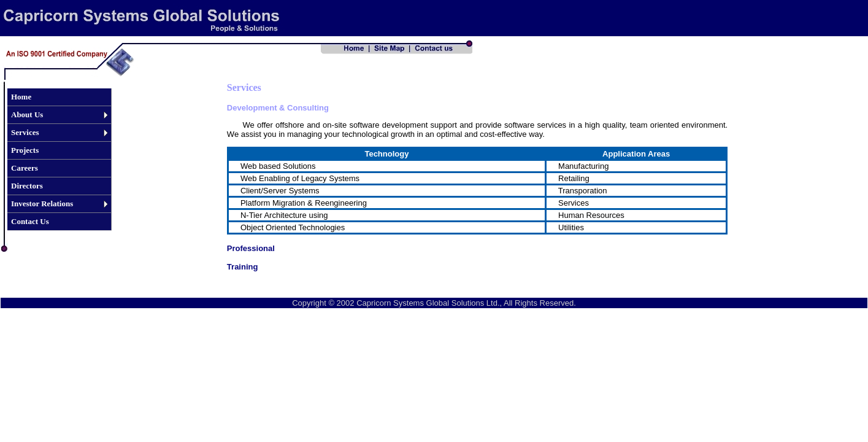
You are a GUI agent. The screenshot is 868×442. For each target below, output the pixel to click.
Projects (25, 150)
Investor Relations (42, 204)
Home (21, 97)
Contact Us (30, 221)
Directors (27, 186)
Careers (25, 168)
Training (243, 267)
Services (25, 132)
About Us (27, 114)
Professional (251, 248)
